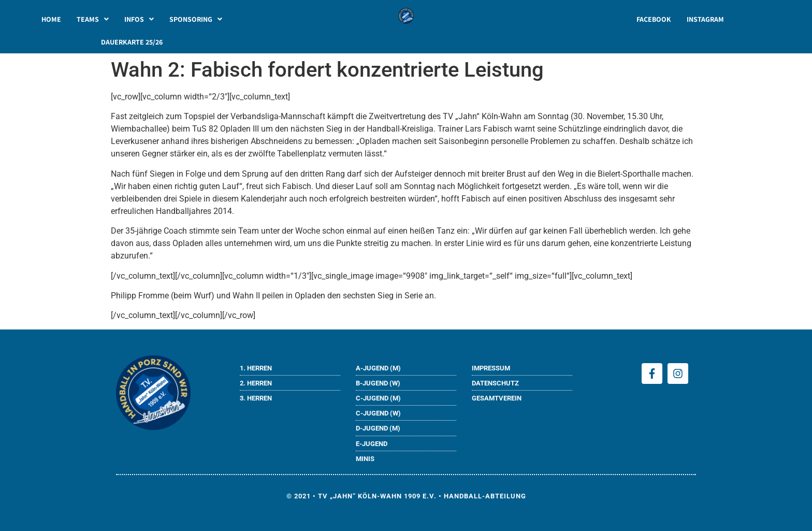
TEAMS (93, 19)
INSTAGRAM (705, 19)
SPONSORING (196, 19)
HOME (51, 19)
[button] (93, 19)
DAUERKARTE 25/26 (132, 42)
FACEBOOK (654, 19)
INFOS (139, 19)
